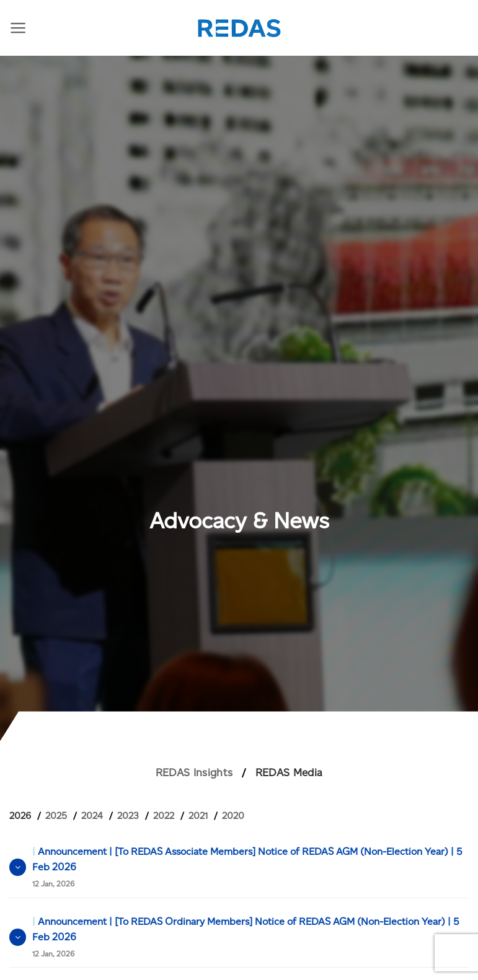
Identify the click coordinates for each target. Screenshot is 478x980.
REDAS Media (289, 772)
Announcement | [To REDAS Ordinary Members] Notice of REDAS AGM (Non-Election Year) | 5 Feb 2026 (246, 937)
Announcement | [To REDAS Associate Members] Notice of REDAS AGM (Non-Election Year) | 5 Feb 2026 (247, 867)
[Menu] (18, 28)
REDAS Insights (194, 772)
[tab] (25, 816)
